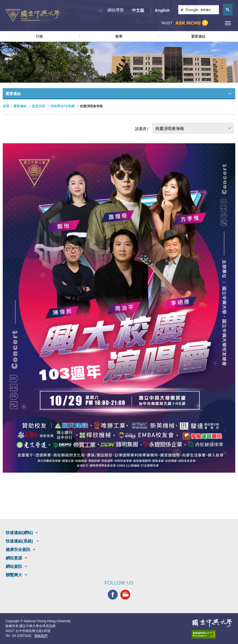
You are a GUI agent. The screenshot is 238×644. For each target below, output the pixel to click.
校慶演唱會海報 (170, 128)
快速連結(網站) (19, 533)
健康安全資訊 (18, 549)
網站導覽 (116, 10)
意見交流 (38, 106)
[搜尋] (198, 10)
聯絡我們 (41, 636)
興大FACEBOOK (113, 594)
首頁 (6, 106)
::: (101, 10)
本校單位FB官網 (62, 106)
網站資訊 (14, 566)
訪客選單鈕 (216, 23)
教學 (119, 36)
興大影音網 (125, 594)
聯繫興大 (14, 575)
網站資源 (14, 558)
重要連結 (198, 36)
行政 (40, 36)
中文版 (138, 10)
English (162, 10)
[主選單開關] (228, 23)
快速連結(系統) (20, 541)
